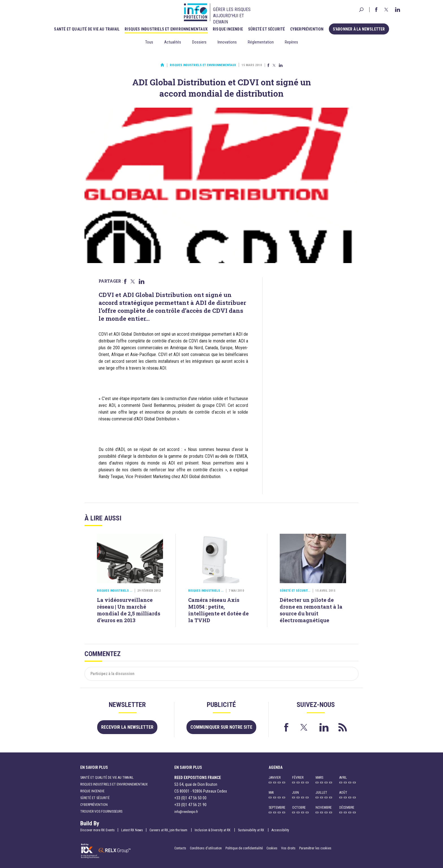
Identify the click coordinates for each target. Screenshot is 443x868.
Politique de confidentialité (245, 848)
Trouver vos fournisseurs (101, 811)
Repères (291, 42)
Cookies (272, 848)
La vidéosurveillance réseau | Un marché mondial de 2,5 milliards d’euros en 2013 (129, 610)
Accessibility (280, 830)
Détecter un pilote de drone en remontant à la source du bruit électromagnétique (311, 610)
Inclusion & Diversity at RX (213, 830)
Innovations (227, 42)
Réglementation (261, 42)
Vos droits (288, 848)
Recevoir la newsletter (127, 727)
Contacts (180, 848)
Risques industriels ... (115, 591)
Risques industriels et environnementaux (166, 29)
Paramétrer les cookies (315, 848)
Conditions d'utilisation (206, 848)
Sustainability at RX (251, 830)
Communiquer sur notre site (221, 727)
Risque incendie (228, 29)
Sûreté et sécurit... (295, 591)
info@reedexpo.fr (186, 812)
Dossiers (199, 42)
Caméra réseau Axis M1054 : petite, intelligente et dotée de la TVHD (218, 610)
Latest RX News (132, 830)
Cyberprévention (307, 29)
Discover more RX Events (97, 830)
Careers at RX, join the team (169, 830)
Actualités (173, 42)
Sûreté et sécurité (267, 29)
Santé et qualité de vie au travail (87, 29)
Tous (149, 42)
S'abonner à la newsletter (359, 29)
